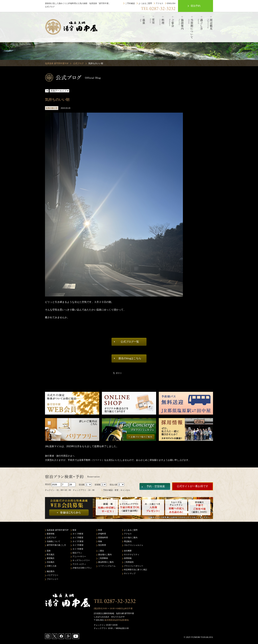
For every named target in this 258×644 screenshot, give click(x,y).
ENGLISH (171, 3)
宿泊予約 (196, 6)
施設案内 (51, 571)
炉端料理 (102, 534)
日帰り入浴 (52, 566)
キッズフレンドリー (81, 560)
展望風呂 (51, 558)
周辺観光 (128, 541)
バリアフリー (53, 575)
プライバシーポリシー (134, 566)
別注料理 (102, 545)
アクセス (159, 3)
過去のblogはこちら (130, 358)
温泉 (49, 551)
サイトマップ (130, 573)
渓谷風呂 (51, 562)
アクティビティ (79, 564)
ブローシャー (53, 579)
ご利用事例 (103, 558)
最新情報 (51, 534)
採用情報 (128, 558)
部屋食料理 (103, 538)
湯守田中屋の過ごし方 (56, 545)
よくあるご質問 (145, 3)
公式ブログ (78, 63)
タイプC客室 (78, 541)
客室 (74, 530)
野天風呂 (51, 555)
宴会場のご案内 (105, 555)
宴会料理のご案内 (106, 562)
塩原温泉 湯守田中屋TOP (57, 63)
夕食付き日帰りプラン (82, 568)
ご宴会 (101, 551)
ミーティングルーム (107, 566)
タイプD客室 (78, 545)
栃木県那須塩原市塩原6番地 (117, 620)
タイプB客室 (78, 538)
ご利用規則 (129, 562)
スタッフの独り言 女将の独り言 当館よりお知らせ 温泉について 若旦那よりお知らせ (47, 91)
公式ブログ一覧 (130, 342)
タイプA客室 (78, 534)
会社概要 (128, 551)
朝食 (100, 541)
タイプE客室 (78, 549)
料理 (100, 530)
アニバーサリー (79, 556)
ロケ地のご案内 (131, 538)
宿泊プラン (77, 553)
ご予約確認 (130, 3)
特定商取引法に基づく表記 (135, 570)
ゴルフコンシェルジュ (134, 545)
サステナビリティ (132, 555)
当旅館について (53, 541)
